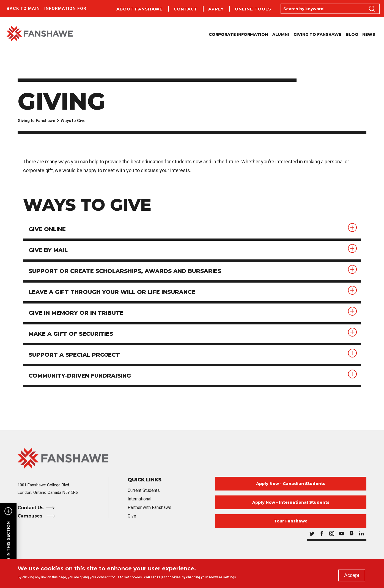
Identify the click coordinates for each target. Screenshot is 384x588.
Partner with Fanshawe (150, 507)
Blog (352, 34)
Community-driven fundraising (80, 376)
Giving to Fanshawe (317, 34)
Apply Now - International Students (291, 502)
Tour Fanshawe (291, 521)
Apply (216, 9)
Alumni (281, 34)
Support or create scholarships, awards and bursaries (125, 271)
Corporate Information (238, 34)
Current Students (144, 490)
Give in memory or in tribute (76, 313)
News (369, 34)
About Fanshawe (139, 9)
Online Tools (253, 9)
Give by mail (48, 250)
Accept (352, 575)
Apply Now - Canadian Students (291, 484)
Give (132, 516)
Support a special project (74, 355)
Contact (185, 9)
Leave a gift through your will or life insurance (112, 292)
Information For (65, 9)
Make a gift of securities (71, 334)
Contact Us (31, 508)
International (139, 499)
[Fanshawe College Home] (192, 458)
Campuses (31, 516)
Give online (47, 229)
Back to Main (23, 9)
